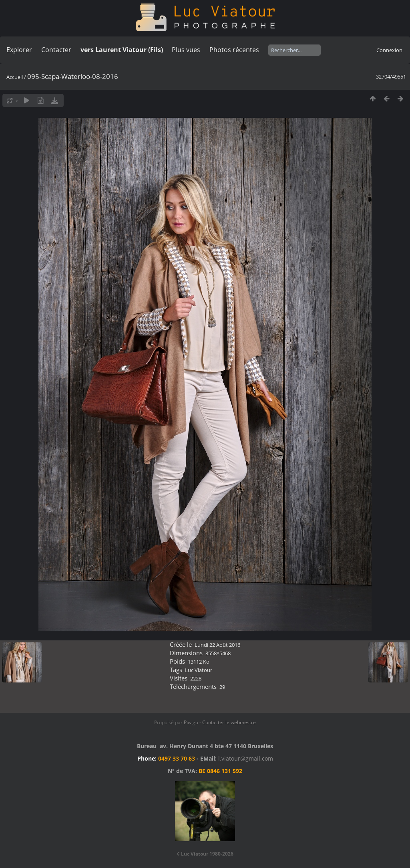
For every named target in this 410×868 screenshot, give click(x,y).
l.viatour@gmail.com (246, 758)
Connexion (389, 50)
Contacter (56, 50)
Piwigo (191, 722)
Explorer (19, 50)
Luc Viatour (199, 670)
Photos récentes (234, 50)
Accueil (15, 77)
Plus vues (186, 50)
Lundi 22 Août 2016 (217, 645)
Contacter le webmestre (229, 722)
